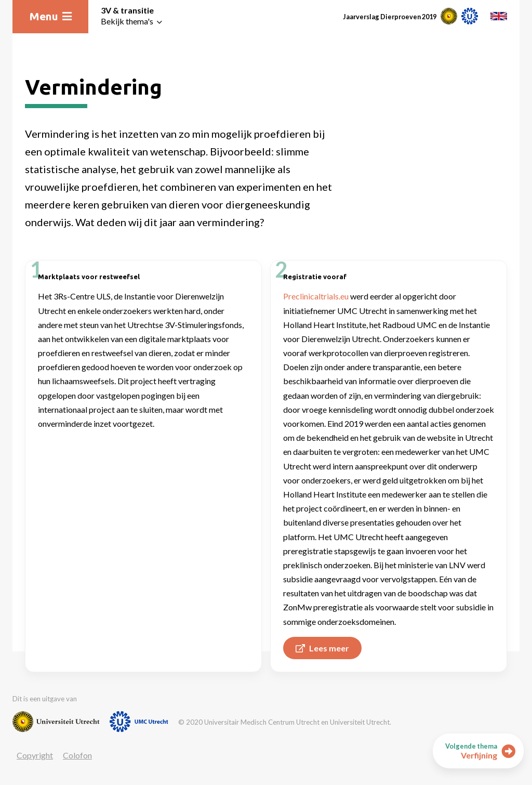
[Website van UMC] (139, 722)
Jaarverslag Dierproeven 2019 (390, 17)
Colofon (77, 755)
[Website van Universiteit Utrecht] (56, 722)
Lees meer (322, 648)
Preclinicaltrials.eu (316, 296)
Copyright (35, 755)
